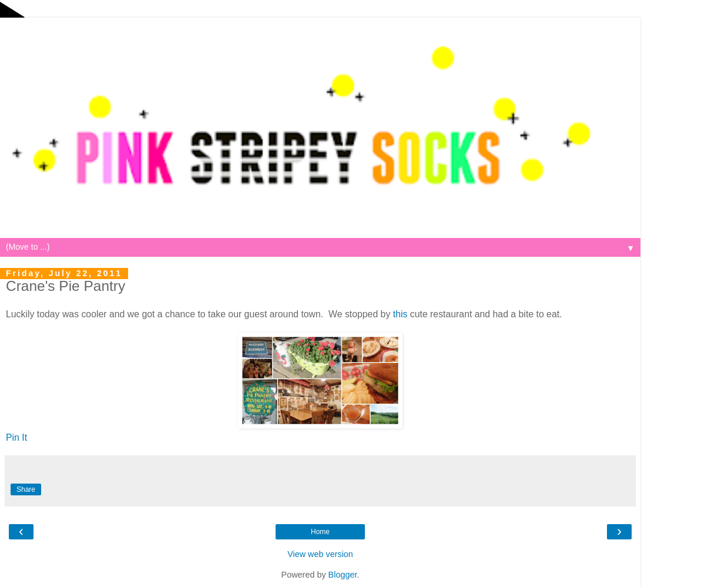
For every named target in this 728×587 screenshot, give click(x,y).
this (400, 314)
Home (320, 532)
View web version (320, 554)
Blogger (343, 575)
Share (26, 489)
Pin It (16, 437)
